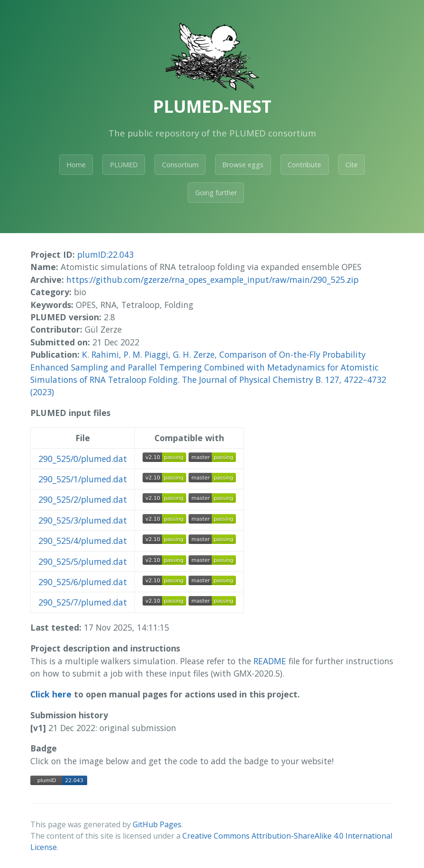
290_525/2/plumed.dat (83, 499)
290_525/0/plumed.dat (83, 459)
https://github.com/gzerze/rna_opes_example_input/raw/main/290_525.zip (212, 280)
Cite (352, 165)
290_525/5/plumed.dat (83, 561)
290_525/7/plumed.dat (83, 602)
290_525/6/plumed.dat (83, 582)
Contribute (304, 165)
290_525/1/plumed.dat (83, 479)
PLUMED (124, 165)
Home (76, 165)
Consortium (180, 165)
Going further (216, 193)
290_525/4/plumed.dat (83, 541)
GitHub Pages (157, 824)
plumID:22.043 (105, 254)
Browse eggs (243, 165)
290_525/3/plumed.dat (83, 520)
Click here (51, 694)
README (270, 661)
